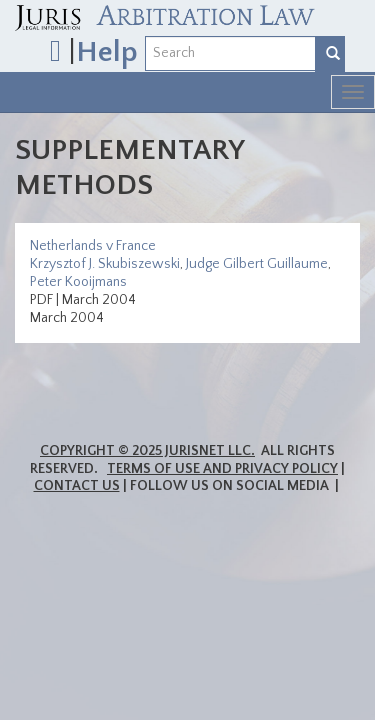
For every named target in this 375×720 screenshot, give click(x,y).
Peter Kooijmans (78, 282)
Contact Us (77, 486)
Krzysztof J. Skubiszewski (105, 264)
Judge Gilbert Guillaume (257, 264)
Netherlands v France (93, 246)
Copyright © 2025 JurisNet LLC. (147, 451)
